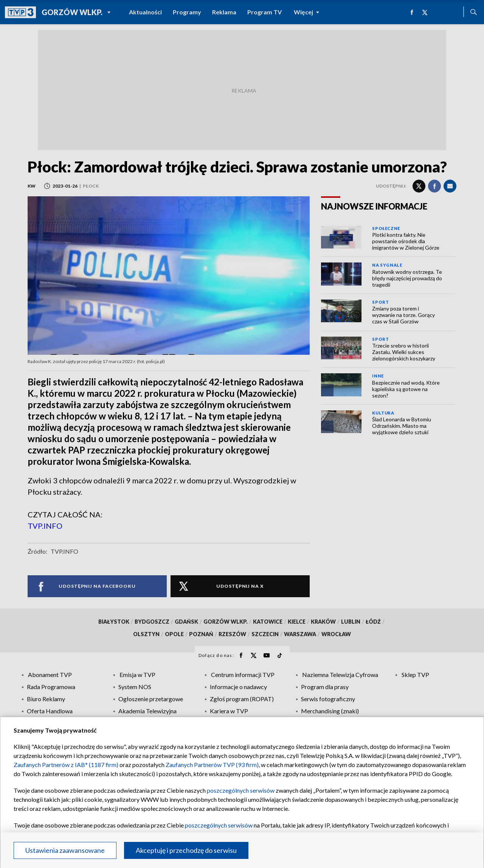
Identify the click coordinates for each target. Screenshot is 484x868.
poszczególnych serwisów (241, 790)
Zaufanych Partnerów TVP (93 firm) (212, 765)
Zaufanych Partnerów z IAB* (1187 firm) (66, 765)
